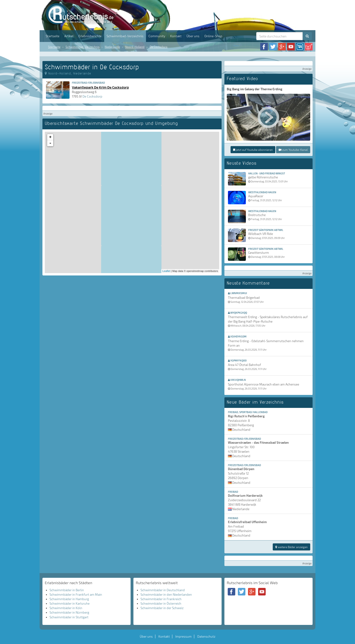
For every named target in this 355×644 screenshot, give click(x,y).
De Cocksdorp (159, 47)
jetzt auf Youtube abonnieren (253, 150)
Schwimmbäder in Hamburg (69, 599)
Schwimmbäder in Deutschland (163, 590)
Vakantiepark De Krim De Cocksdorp (100, 87)
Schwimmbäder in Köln (66, 608)
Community (157, 36)
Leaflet (166, 271)
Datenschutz (206, 636)
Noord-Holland (135, 47)
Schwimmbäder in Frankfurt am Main (76, 595)
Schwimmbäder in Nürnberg (69, 612)
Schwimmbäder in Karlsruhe (70, 603)
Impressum (184, 636)
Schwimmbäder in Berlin (67, 590)
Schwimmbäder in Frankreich (161, 599)
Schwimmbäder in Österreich (161, 603)
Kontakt (176, 36)
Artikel (69, 36)
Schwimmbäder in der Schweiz (162, 608)
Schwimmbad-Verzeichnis (125, 36)
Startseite (53, 36)
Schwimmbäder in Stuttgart (69, 617)
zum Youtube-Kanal (293, 150)
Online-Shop (213, 36)
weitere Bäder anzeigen (291, 547)
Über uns (193, 36)
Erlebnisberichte (90, 36)
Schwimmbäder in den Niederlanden (166, 595)
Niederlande (112, 47)
